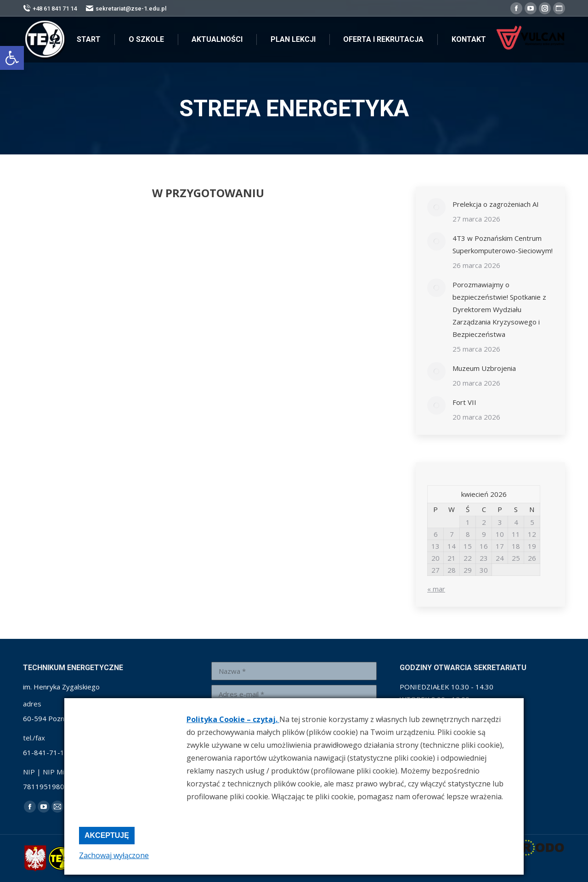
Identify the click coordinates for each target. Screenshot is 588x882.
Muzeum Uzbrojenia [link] (484, 368)
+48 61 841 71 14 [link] (50, 9)
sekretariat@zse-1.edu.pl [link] (126, 9)
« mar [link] (436, 589)
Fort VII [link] (464, 402)
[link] (12, 58)
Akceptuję (107, 835)
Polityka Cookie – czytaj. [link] (233, 719)
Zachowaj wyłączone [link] (114, 855)
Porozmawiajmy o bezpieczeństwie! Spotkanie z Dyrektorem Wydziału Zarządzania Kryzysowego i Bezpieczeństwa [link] (499, 309)
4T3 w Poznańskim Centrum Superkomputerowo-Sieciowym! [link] (503, 244)
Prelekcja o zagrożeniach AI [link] (496, 204)
